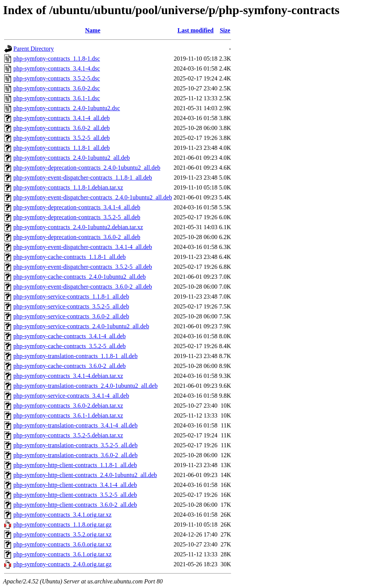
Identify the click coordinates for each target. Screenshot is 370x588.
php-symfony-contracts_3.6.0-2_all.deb (62, 128)
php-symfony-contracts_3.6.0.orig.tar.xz (62, 544)
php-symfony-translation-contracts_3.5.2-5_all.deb (76, 445)
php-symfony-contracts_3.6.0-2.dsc (57, 88)
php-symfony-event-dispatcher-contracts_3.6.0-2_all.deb (83, 287)
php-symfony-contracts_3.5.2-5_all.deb (62, 138)
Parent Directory (34, 49)
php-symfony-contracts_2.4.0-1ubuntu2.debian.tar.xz (78, 227)
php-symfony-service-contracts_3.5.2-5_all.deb (71, 306)
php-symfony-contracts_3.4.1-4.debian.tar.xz (68, 376)
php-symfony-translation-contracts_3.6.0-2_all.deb (76, 455)
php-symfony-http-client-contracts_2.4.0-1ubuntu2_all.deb (85, 475)
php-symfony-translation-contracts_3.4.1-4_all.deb (76, 425)
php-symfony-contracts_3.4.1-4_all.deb (62, 118)
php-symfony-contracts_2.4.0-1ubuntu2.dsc (67, 108)
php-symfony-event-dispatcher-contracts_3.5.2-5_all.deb (83, 267)
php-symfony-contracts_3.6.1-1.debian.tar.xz (68, 415)
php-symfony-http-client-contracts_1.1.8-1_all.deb (75, 465)
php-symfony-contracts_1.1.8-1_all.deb (62, 148)
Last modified (195, 30)
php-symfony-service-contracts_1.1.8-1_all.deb (71, 296)
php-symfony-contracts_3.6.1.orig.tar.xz (62, 554)
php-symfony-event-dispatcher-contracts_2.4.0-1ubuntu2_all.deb (93, 197)
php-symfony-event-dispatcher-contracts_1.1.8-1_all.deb (83, 178)
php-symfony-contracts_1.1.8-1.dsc (57, 59)
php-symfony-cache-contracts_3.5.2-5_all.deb (70, 346)
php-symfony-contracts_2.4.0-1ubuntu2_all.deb (72, 158)
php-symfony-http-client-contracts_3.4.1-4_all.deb (75, 485)
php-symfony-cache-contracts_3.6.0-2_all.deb (70, 366)
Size (225, 30)
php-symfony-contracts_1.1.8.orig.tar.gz (62, 525)
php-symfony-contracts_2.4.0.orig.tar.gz (62, 564)
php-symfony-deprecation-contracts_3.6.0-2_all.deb (77, 237)
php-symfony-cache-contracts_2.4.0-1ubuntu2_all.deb (80, 277)
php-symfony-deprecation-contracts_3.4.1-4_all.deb (77, 207)
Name (93, 30)
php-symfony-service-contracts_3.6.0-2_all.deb (71, 316)
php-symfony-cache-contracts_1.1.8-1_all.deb (70, 257)
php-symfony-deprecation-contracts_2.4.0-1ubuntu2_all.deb (87, 168)
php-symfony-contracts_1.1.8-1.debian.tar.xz (68, 187)
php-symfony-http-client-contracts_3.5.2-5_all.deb (75, 495)
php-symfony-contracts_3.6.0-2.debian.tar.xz (68, 406)
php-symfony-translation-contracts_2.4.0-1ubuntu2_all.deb (85, 386)
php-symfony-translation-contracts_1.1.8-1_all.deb (76, 356)
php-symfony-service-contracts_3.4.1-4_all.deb (71, 396)
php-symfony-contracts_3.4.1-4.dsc (57, 68)
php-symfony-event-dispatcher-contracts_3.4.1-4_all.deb (83, 247)
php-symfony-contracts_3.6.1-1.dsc (57, 98)
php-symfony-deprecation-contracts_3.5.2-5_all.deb (77, 217)
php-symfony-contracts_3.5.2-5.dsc (57, 78)
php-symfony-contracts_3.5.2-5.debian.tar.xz (68, 435)
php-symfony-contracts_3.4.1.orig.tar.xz (62, 515)
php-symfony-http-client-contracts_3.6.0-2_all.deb (75, 505)
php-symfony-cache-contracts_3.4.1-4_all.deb (70, 336)
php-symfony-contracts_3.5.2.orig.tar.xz (62, 534)
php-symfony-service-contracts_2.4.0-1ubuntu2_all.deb (81, 326)
